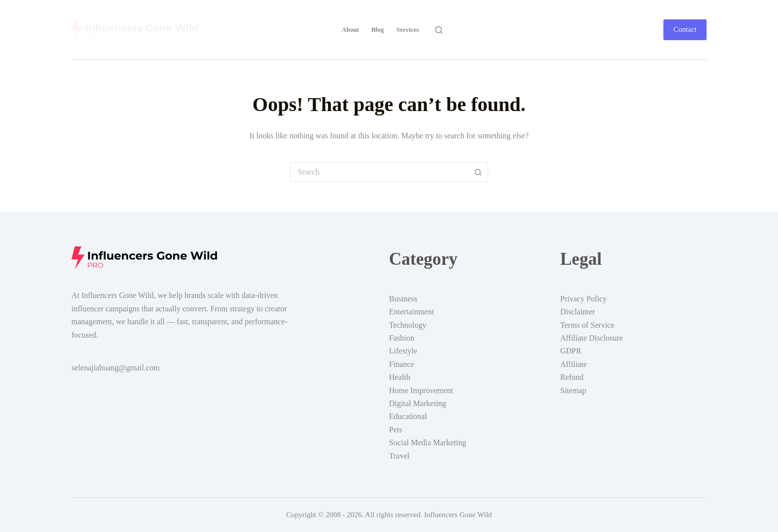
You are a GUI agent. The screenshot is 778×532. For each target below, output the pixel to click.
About (351, 30)
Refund (572, 377)
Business (403, 299)
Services (408, 30)
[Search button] (478, 172)
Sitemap (573, 390)
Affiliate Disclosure (591, 338)
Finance (402, 364)
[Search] (439, 30)
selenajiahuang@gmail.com (116, 368)
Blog (377, 30)
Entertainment (412, 312)
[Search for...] (379, 172)
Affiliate (574, 364)
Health (400, 377)
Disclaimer (578, 312)
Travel (399, 456)
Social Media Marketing (428, 443)
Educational (408, 416)
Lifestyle (403, 351)
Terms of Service (587, 325)
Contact (685, 29)
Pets (396, 430)
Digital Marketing (418, 403)
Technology (408, 325)
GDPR (571, 351)
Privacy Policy (583, 299)
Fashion (402, 338)
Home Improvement (421, 390)
